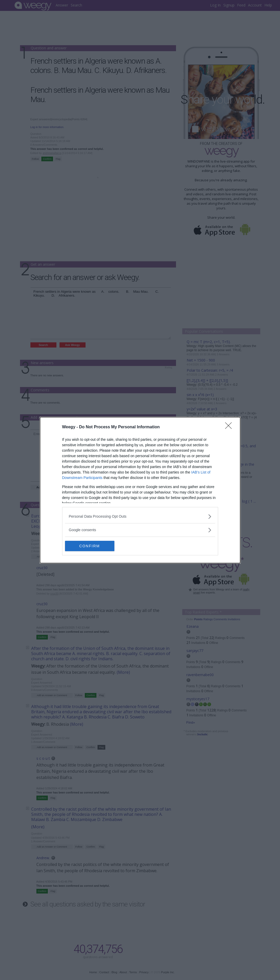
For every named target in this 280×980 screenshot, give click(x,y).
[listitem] (140, 516)
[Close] (230, 427)
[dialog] (140, 490)
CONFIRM (90, 546)
